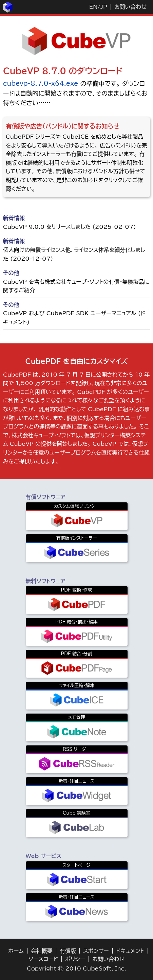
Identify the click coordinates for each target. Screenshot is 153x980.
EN (93, 7)
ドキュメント (130, 951)
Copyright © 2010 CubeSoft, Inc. (76, 968)
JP (103, 7)
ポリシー (75, 959)
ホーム (16, 951)
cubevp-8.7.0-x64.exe (41, 83)
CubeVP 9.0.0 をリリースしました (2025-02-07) (70, 227)
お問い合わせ (130, 7)
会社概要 (42, 951)
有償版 (68, 951)
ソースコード (43, 959)
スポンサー (96, 951)
